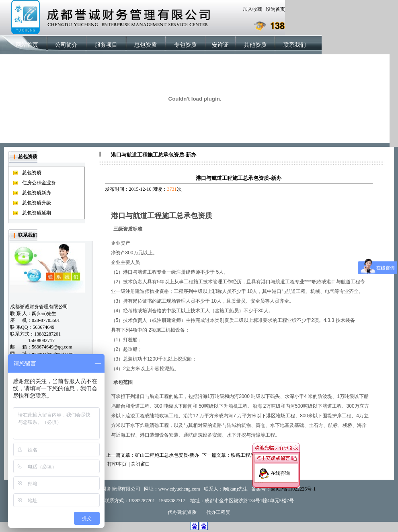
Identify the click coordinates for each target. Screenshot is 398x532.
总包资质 (146, 45)
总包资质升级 (37, 203)
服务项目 (106, 45)
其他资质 (255, 45)
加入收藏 (252, 9)
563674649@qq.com (52, 347)
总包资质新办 (37, 193)
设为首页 (275, 9)
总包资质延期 (37, 213)
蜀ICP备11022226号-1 (293, 489)
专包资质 (185, 45)
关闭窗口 (140, 464)
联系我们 (295, 45)
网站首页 (27, 45)
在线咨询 (280, 471)
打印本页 (117, 464)
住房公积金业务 (39, 183)
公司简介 (66, 45)
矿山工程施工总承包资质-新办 (167, 455)
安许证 (220, 45)
